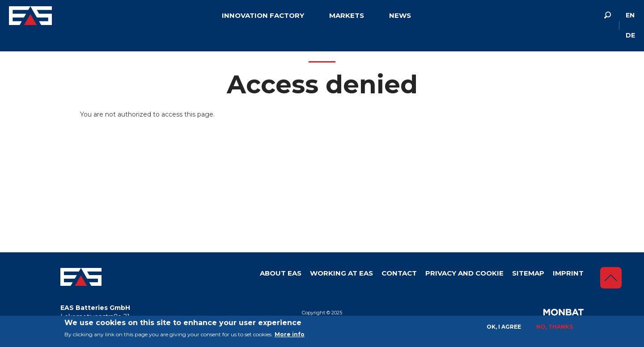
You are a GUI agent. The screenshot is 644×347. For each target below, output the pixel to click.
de (630, 35)
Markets (347, 15)
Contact (399, 273)
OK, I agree (504, 327)
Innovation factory (263, 15)
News (400, 15)
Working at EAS (341, 273)
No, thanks (555, 327)
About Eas (281, 273)
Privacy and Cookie (464, 273)
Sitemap (528, 273)
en (630, 15)
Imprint (568, 273)
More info (290, 334)
